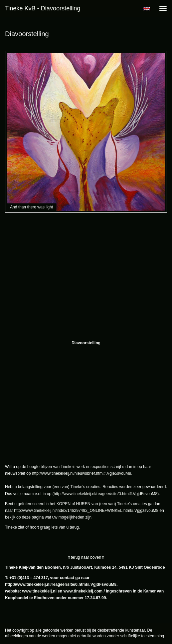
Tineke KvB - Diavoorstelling (43, 8)
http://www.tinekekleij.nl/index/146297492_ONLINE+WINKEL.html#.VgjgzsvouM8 (86, 511)
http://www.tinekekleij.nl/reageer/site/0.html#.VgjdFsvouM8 (61, 584)
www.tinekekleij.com (83, 591)
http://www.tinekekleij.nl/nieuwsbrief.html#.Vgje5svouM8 (82, 473)
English (147, 9)
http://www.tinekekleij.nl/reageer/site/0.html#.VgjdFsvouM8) (106, 494)
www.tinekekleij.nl (39, 591)
